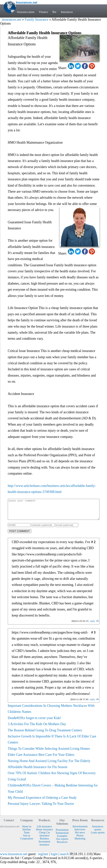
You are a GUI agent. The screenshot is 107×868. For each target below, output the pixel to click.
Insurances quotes (98, 832)
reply (92, 625)
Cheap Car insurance (44, 838)
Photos (80, 840)
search (64, 858)
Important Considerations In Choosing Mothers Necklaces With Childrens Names (51, 713)
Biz (55, 12)
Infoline (27, 833)
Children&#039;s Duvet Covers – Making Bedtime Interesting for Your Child (53, 792)
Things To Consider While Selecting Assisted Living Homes (49, 753)
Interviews (80, 833)
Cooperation (27, 843)
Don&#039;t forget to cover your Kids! (35, 722)
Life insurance (45, 830)
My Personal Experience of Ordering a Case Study (42, 802)
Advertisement (80, 830)
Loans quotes (98, 836)
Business (45, 843)
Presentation (62, 834)
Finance (44, 12)
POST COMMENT (20, 535)
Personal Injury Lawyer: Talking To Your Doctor (41, 808)
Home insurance (44, 833)
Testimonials (62, 837)
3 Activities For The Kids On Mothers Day (37, 728)
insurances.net (12, 19)
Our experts (62, 843)
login (54, 858)
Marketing (80, 843)
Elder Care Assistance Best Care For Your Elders (41, 759)
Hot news (80, 836)
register (43, 858)
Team (27, 836)
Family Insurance (36, 19)
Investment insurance (44, 847)
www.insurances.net (14, 858)
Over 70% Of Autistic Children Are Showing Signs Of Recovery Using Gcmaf (52, 780)
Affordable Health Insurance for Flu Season (38, 771)
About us (27, 830)
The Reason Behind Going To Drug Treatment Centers (45, 734)
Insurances (67, 12)
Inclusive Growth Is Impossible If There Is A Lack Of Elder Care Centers (52, 743)
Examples (62, 840)
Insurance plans (26, 12)
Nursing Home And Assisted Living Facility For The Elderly (49, 765)
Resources (62, 846)
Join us (27, 840)
